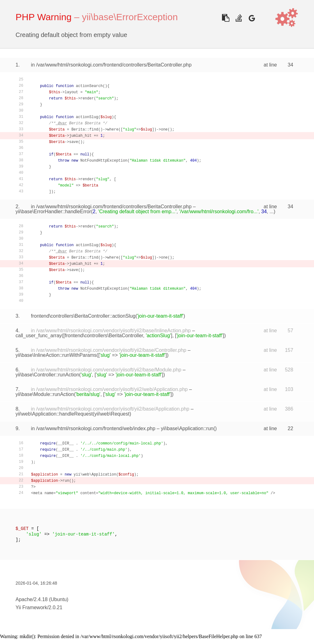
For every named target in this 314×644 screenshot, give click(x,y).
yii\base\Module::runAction (45, 394)
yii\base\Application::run (187, 428)
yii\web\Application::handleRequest (54, 414)
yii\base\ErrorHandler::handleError (53, 212)
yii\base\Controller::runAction (47, 375)
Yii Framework (31, 607)
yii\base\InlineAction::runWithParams (56, 355)
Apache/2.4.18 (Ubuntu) (42, 599)
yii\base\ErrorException (130, 17)
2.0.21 (55, 607)
